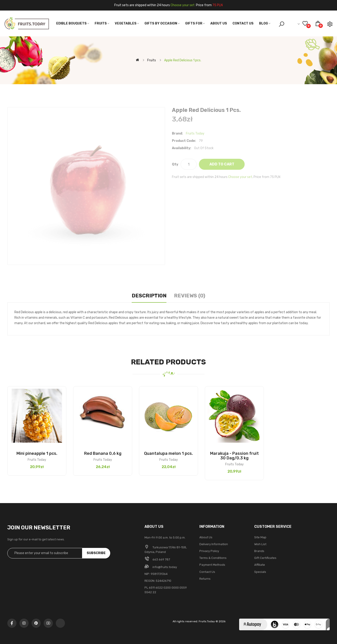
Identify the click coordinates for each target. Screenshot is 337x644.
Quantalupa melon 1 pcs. (168, 453)
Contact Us (207, 572)
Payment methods (212, 565)
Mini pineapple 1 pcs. (37, 453)
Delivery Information (214, 544)
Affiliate (260, 565)
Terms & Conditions (213, 558)
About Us (206, 537)
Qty (175, 164)
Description (149, 296)
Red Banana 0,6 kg (103, 453)
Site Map (260, 537)
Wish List (260, 544)
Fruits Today (195, 133)
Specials (260, 572)
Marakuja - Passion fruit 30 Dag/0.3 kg (234, 456)
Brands (259, 551)
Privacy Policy (209, 551)
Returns (205, 579)
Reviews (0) (190, 296)
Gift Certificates (265, 558)
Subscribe (96, 553)
